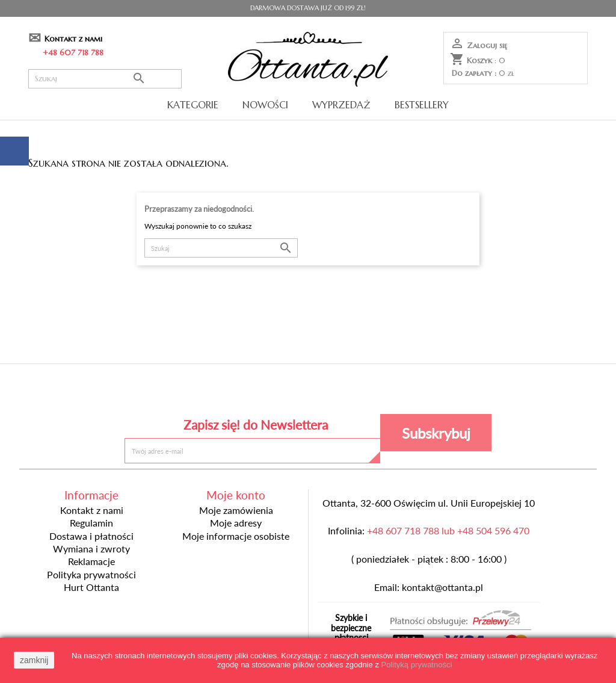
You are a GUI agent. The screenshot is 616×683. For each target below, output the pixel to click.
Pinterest (308, 392)
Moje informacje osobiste (236, 536)
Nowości (265, 105)
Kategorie (193, 105)
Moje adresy (236, 523)
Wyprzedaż (341, 105)
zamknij (34, 660)
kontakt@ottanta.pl (442, 587)
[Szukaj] (105, 79)
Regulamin (91, 523)
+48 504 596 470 (493, 531)
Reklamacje (91, 561)
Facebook (220, 392)
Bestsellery (422, 105)
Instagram (396, 392)
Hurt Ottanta (91, 587)
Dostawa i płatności (91, 536)
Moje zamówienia (236, 510)
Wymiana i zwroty (91, 549)
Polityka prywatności (91, 575)
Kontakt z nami (73, 39)
